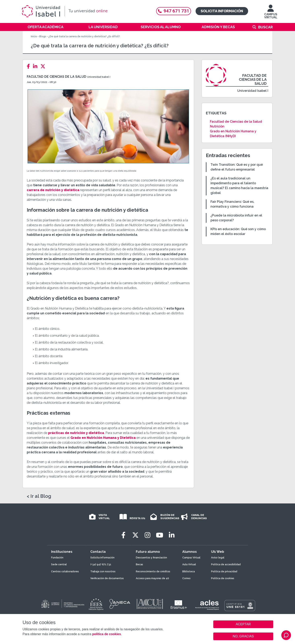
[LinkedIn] (36, 66)
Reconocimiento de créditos (153, 572)
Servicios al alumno (161, 27)
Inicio (34, 36)
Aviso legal (218, 558)
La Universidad (103, 27)
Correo (186, 578)
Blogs (43, 36)
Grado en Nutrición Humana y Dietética (103, 438)
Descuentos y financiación (151, 558)
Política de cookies (223, 578)
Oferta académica (45, 27)
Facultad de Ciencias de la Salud (57, 77)
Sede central (59, 564)
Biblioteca (189, 572)
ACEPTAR (243, 624)
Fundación (57, 558)
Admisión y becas (218, 27)
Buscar (265, 27)
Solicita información (222, 11)
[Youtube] (160, 535)
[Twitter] (44, 66)
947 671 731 (174, 11)
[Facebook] (29, 66)
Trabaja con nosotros (103, 572)
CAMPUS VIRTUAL (271, 14)
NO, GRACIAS (243, 636)
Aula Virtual (189, 564)
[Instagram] (147, 535)
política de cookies (107, 634)
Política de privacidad (224, 572)
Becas (139, 564)
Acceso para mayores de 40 (152, 578)
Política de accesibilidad (226, 564)
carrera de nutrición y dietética (53, 190)
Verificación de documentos (107, 578)
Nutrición (217, 126)
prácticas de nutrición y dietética (76, 433)
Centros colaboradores (65, 572)
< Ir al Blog (39, 496)
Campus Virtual (191, 558)
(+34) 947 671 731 (101, 564)
